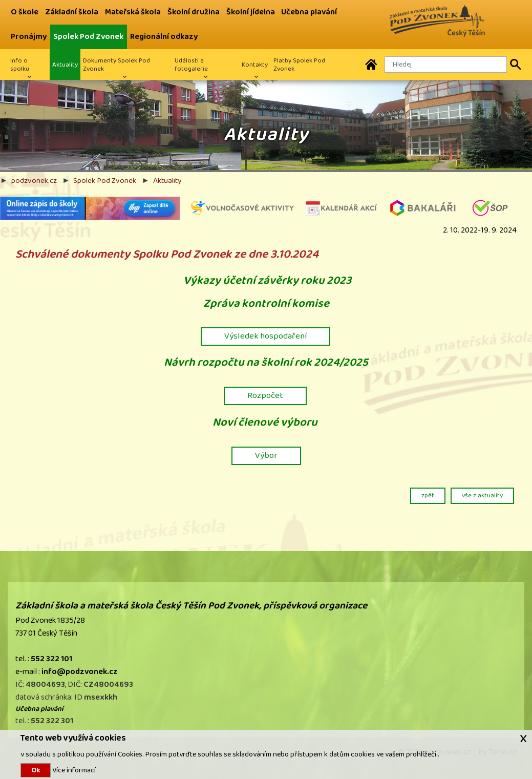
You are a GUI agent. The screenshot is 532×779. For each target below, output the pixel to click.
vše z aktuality (482, 495)
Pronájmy (29, 37)
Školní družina (194, 12)
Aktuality (65, 65)
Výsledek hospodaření (265, 336)
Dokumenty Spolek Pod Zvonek (116, 65)
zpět (428, 495)
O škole (25, 12)
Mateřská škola (133, 12)
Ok (36, 770)
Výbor (266, 455)
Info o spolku (20, 65)
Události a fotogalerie (191, 65)
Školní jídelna (251, 12)
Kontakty (255, 65)
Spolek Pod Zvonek (88, 37)
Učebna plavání (309, 12)
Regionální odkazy (164, 37)
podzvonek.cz (34, 180)
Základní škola (72, 12)
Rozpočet (265, 395)
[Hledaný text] (446, 65)
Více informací (73, 770)
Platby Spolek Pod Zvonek (299, 65)
